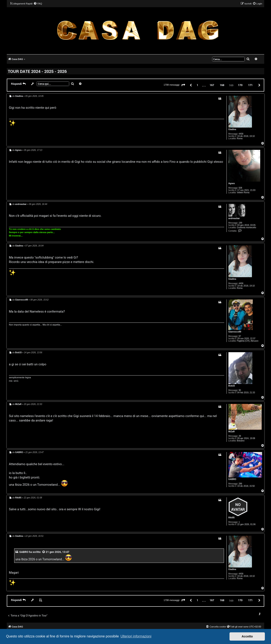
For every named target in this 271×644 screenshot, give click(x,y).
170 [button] (240, 85)
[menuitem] (38, 4)
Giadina (232, 129)
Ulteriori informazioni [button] (136, 636)
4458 (241, 134)
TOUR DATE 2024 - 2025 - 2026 (37, 71)
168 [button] (222, 85)
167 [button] (212, 85)
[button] (183, 85)
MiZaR (232, 432)
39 (240, 436)
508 (240, 188)
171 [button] (250, 85)
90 (240, 390)
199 (240, 223)
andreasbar (234, 218)
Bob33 (232, 386)
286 (240, 484)
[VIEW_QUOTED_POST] (44, 552)
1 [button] (197, 85)
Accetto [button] (247, 636)
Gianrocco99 (235, 332)
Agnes (232, 183)
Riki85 (232, 518)
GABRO (232, 479)
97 (240, 336)
